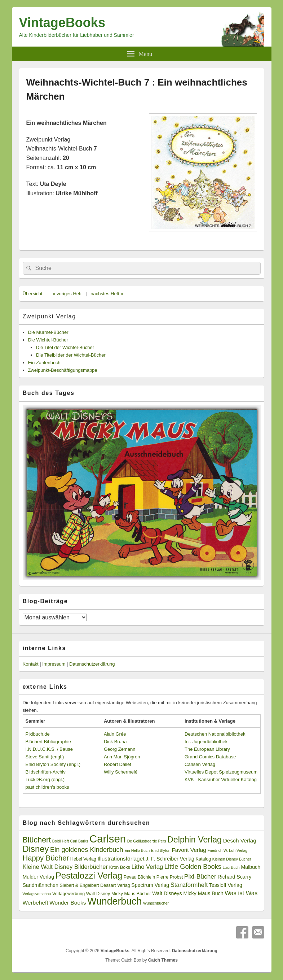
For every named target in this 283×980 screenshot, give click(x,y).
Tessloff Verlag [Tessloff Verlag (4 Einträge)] (226, 885)
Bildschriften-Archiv (46, 772)
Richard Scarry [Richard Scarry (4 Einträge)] (234, 877)
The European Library (207, 749)
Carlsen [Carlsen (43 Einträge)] (108, 839)
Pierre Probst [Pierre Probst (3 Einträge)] (170, 877)
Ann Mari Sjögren (122, 757)
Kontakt (31, 664)
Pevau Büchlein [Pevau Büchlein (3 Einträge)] (139, 877)
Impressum (54, 664)
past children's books (47, 787)
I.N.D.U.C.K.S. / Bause (49, 749)
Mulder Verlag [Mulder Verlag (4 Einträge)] (39, 877)
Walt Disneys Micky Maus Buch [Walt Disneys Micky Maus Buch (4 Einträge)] (188, 893)
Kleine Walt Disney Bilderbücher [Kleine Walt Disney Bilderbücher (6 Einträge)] (65, 867)
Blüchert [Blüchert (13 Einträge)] (37, 840)
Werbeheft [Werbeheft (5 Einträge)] (36, 903)
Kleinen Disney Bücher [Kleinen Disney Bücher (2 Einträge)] (232, 859)
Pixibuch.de (38, 734)
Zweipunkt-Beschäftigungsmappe (63, 370)
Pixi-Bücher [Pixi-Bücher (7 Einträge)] (200, 876)
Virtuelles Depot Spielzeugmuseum (221, 772)
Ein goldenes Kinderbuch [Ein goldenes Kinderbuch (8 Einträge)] (87, 850)
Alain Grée (115, 734)
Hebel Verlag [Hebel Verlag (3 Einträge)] (83, 859)
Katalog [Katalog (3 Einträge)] (204, 859)
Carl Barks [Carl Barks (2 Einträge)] (79, 841)
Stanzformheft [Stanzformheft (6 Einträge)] (189, 885)
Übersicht (33, 294)
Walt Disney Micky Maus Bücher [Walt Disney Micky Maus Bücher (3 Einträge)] (119, 894)
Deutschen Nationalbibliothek (215, 734)
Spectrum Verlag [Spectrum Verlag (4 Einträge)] (150, 885)
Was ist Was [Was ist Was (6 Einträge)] (241, 893)
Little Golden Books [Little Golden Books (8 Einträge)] (193, 867)
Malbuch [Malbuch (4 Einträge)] (251, 867)
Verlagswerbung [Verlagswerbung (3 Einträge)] (68, 894)
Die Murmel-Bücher (48, 332)
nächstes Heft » (107, 294)
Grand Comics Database (210, 757)
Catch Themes (163, 960)
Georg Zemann (120, 749)
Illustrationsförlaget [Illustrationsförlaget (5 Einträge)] (121, 859)
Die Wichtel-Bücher (48, 340)
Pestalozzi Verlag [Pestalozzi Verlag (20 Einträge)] (89, 876)
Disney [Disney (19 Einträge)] (36, 849)
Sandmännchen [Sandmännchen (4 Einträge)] (41, 885)
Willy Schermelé (121, 772)
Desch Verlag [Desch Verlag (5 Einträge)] (240, 840)
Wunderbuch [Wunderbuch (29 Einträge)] (114, 901)
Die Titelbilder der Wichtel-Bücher (71, 355)
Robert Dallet (118, 764)
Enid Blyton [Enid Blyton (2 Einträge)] (161, 850)
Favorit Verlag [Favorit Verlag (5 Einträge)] (189, 850)
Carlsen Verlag (200, 764)
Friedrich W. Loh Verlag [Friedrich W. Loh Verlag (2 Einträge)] (227, 850)
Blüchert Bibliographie (48, 742)
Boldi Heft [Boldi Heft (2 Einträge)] (61, 841)
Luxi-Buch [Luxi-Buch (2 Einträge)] (231, 867)
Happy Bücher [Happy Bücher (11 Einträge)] (46, 858)
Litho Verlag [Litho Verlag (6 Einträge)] (147, 867)
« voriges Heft (67, 294)
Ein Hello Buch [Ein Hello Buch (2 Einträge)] (137, 850)
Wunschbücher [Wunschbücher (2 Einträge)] (156, 903)
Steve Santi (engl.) (45, 757)
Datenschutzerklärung (92, 664)
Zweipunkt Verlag (49, 316)
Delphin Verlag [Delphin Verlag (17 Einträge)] (194, 840)
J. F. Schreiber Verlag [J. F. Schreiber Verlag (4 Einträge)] (170, 859)
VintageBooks (62, 23)
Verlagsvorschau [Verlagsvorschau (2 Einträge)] (37, 894)
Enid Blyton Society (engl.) (53, 764)
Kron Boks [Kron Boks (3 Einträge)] (120, 867)
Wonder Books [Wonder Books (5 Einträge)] (68, 903)
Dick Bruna (115, 742)
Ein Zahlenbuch (44, 363)
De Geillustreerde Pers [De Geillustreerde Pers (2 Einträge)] (147, 841)
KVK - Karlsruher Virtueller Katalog (221, 779)
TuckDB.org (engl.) (45, 779)
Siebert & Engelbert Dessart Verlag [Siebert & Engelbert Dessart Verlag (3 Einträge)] (95, 885)
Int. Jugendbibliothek (206, 742)
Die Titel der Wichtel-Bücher (65, 347)
